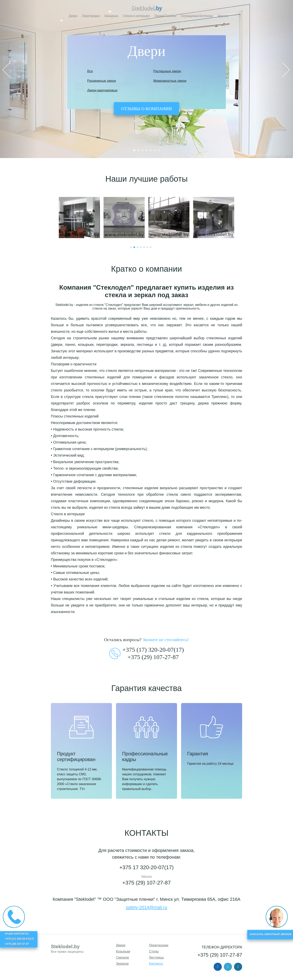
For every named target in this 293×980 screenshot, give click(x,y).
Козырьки (111, 15)
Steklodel (147, 8)
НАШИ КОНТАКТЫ (17, 934)
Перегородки (91, 15)
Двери (73, 15)
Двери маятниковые (102, 90)
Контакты (156, 964)
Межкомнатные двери (170, 81)
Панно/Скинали (165, 15)
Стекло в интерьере (136, 15)
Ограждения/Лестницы (197, 15)
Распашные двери (167, 71)
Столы (154, 951)
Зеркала (223, 15)
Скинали (122, 957)
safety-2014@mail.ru (146, 907)
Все (90, 71)
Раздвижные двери (102, 81)
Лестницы (156, 957)
